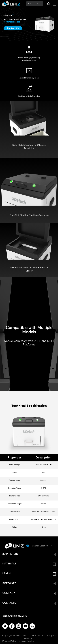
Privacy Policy (9, 641)
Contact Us (13, 28)
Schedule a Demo (35, 4)
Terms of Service (26, 641)
